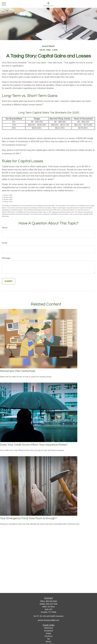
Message (6, 258)
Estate (49, 633)
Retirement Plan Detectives (18, 371)
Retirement (48, 628)
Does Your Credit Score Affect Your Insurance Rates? (34, 445)
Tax (49, 639)
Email (5, 243)
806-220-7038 (52, 604)
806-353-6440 (51, 601)
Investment (48, 631)
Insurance (48, 636)
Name (5, 228)
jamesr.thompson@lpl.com (48, 620)
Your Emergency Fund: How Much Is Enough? (28, 518)
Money (48, 642)
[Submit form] (9, 281)
